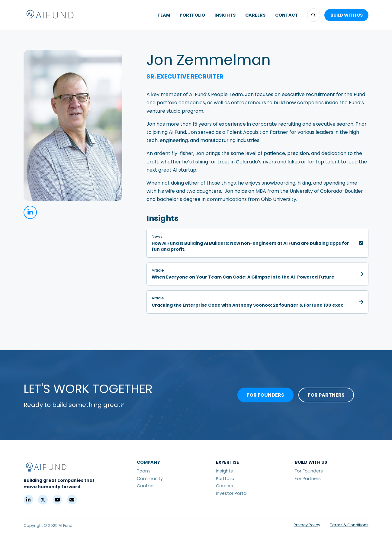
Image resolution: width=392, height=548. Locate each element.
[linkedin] (30, 212)
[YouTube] (57, 500)
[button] (314, 15)
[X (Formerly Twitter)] (43, 500)
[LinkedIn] (28, 500)
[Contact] (72, 500)
